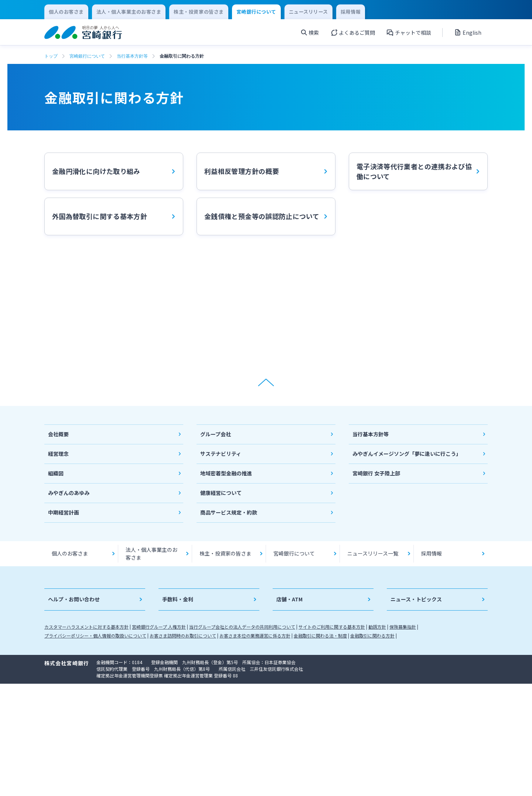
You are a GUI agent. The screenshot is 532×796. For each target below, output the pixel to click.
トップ (51, 56)
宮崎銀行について (87, 56)
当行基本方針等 (132, 56)
